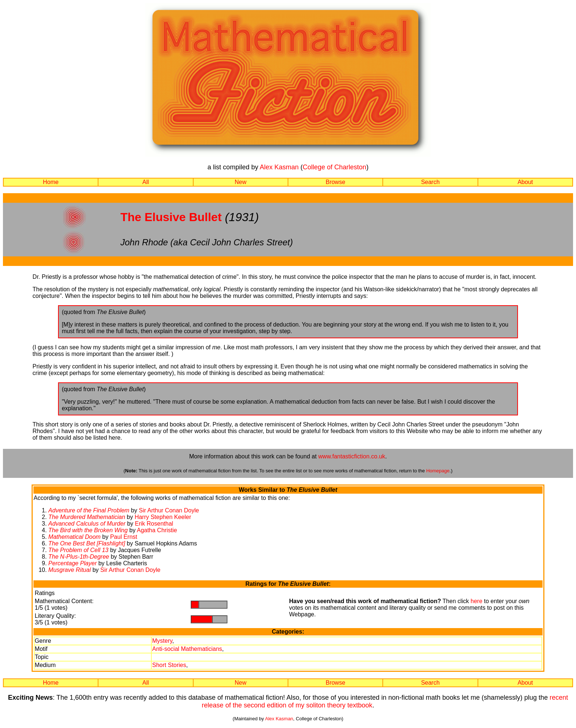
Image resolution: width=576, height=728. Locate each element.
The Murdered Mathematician (87, 517)
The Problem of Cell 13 (79, 550)
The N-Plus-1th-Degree (79, 557)
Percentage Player (73, 563)
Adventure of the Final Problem (89, 510)
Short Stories (169, 665)
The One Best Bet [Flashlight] (88, 543)
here (476, 601)
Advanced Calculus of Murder (87, 524)
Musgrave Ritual (70, 570)
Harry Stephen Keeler (163, 517)
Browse (335, 182)
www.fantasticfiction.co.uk (352, 456)
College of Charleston (334, 167)
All (146, 182)
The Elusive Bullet (171, 217)
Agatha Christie (157, 530)
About (525, 182)
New (241, 182)
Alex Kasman (279, 167)
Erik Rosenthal (154, 524)
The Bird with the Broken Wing (88, 530)
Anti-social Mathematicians (187, 649)
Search (430, 182)
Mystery (162, 641)
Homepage (438, 471)
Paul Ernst (124, 537)
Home (51, 182)
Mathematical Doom (75, 537)
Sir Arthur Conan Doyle (169, 510)
